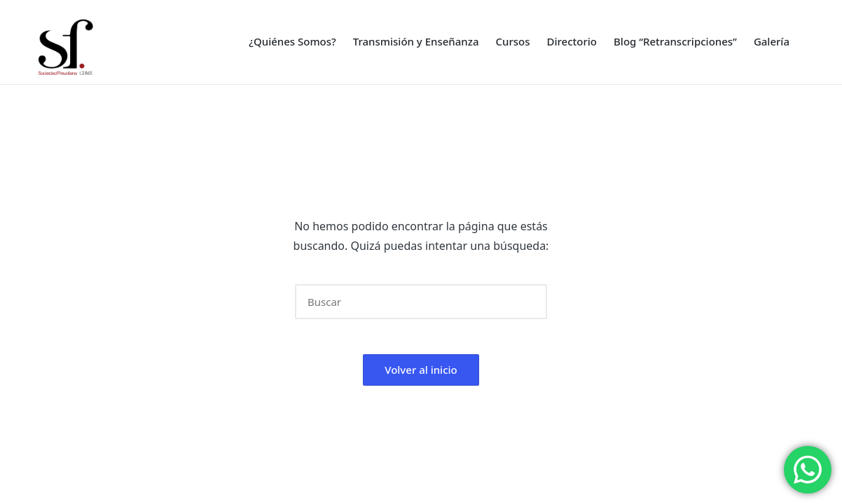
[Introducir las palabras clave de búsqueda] (421, 302)
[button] (528, 302)
